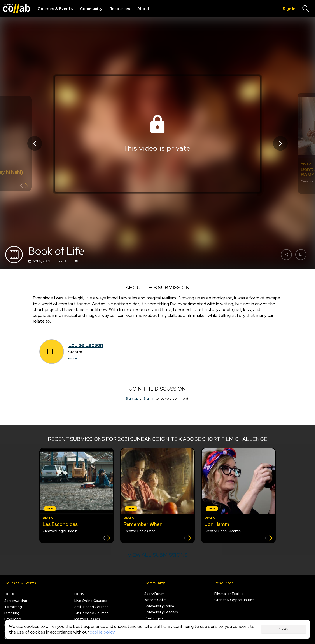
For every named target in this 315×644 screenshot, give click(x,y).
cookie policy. (103, 632)
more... (74, 358)
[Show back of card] (24, 186)
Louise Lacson (86, 345)
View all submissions (158, 555)
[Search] (306, 9)
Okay (284, 629)
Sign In (149, 398)
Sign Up (132, 398)
